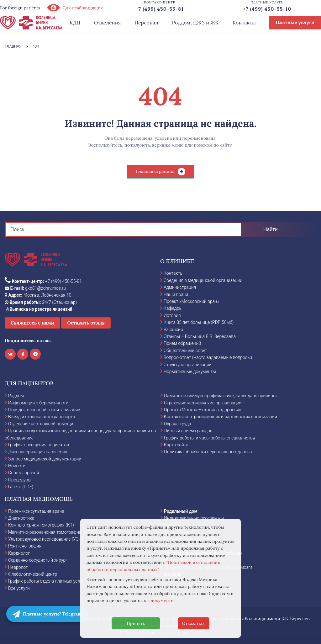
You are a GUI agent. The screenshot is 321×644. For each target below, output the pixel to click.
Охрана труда (177, 424)
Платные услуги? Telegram (47, 614)
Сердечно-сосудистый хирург (38, 560)
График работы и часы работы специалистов (210, 438)
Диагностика (21, 518)
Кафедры (173, 308)
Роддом (16, 396)
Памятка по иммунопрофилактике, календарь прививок (221, 396)
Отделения (108, 23)
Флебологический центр (33, 574)
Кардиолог (19, 553)
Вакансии (173, 330)
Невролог (18, 567)
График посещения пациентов (39, 445)
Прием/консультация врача (36, 511)
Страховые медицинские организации (203, 403)
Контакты (244, 23)
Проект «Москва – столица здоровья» (203, 410)
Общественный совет (185, 351)
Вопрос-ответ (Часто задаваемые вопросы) (208, 357)
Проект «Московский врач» (191, 301)
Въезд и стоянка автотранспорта (42, 417)
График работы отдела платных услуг (46, 581)
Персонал (146, 23)
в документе (160, 600)
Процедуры (20, 480)
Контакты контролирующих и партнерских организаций (221, 417)
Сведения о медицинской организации (203, 280)
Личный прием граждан (188, 431)
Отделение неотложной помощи (41, 424)
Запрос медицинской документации (45, 459)
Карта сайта (176, 445)
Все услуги (19, 588)
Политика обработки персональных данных (208, 452)
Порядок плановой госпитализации (44, 410)
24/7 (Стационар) (41, 302)
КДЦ (75, 23)
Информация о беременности (38, 403)
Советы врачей (24, 473)
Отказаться (194, 623)
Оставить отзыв (86, 323)
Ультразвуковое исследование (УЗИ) (46, 539)
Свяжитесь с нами (32, 323)
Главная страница (155, 171)
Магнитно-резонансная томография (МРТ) (51, 532)
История (172, 315)
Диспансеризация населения (38, 452)
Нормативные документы (190, 371)
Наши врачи (176, 294)
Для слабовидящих (75, 8)
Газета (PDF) (21, 487)
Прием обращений (182, 343)
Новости (17, 466)
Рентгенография (25, 546)
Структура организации (187, 365)
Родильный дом (181, 511)
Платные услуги (295, 22)
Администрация (180, 287)
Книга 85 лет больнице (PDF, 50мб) (199, 322)
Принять (136, 623)
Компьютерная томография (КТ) (41, 525)
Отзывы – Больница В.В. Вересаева (200, 336)
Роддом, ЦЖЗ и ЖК (195, 23)
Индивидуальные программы (194, 518)
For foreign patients (20, 8)
